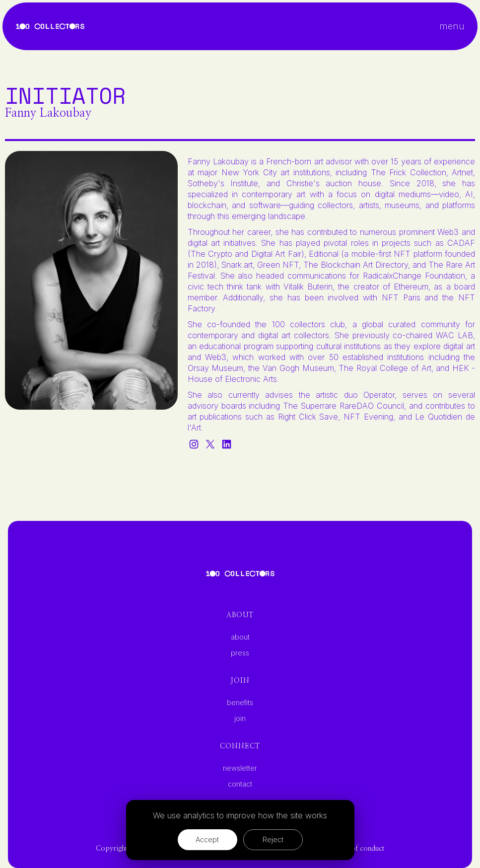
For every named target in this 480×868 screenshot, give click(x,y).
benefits (240, 703)
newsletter (240, 768)
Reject (273, 839)
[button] (452, 26)
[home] (50, 26)
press (240, 653)
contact (240, 784)
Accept (207, 839)
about (240, 637)
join (240, 719)
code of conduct (359, 849)
